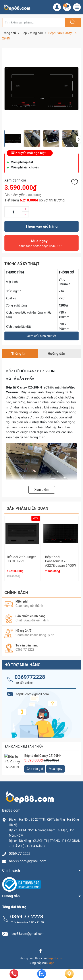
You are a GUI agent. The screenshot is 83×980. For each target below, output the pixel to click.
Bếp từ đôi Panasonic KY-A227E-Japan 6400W (61, 561)
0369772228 (30, 675)
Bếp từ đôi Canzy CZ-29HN (43, 754)
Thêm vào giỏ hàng (41, 226)
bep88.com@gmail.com (28, 859)
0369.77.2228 (20, 852)
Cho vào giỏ (35, 767)
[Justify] (72, 22)
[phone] (14, 977)
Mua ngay (39, 244)
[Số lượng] (13, 212)
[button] (78, 139)
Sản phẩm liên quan (27, 508)
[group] (41, 89)
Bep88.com (55, 956)
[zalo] (42, 977)
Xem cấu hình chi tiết (42, 336)
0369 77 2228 (27, 915)
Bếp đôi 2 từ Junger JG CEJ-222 (21, 559)
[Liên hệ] (69, 977)
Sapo (51, 961)
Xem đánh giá (15, 180)
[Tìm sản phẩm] (34, 22)
